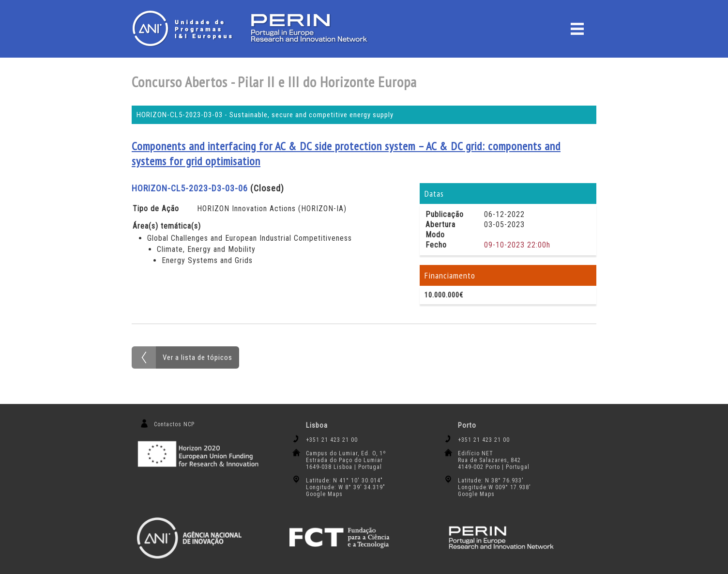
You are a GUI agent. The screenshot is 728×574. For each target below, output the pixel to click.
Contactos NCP (174, 424)
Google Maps (324, 494)
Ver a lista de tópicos (197, 357)
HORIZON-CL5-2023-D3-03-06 (190, 188)
